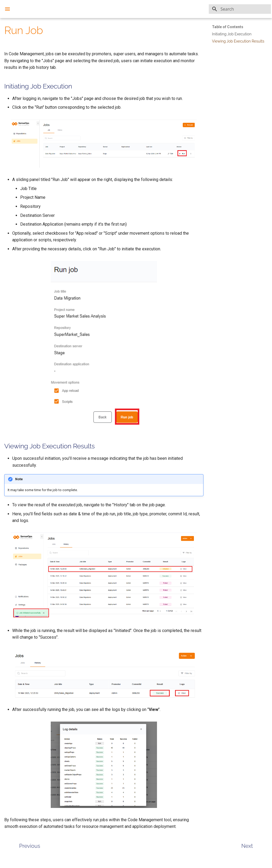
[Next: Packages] (248, 851)
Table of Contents (228, 27)
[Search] (240, 9)
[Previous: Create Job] (25, 851)
